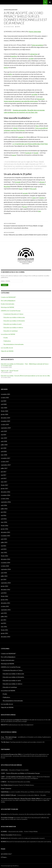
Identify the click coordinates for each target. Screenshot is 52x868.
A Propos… (4, 857)
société (31, 58)
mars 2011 (4, 627)
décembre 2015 (6, 532)
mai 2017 (4, 475)
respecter (21, 137)
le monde (18, 182)
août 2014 (4, 573)
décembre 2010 (6, 637)
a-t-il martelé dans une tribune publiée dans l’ (30, 144)
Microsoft (33, 189)
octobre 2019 (5, 425)
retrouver (42, 182)
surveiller (34, 94)
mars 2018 (4, 455)
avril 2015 (4, 549)
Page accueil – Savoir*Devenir (10, 371)
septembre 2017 (6, 465)
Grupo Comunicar (6, 788)
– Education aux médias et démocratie (14, 317)
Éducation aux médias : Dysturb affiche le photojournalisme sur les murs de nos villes (25, 376)
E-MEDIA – (4, 782)
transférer (14, 56)
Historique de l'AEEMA (8, 307)
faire (39, 211)
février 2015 (4, 556)
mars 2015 (4, 552)
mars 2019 (4, 438)
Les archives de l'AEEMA (8, 334)
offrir (10, 74)
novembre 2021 (6, 394)
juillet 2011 (4, 616)
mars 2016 (4, 522)
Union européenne (37, 45)
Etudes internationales (8, 304)
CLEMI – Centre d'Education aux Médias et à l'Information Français (20, 773)
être (37, 126)
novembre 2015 (6, 536)
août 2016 (4, 505)
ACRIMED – (4, 831)
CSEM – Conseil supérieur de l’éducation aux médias (16, 777)
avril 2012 (4, 593)
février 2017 (4, 485)
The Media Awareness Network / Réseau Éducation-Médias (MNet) (21, 799)
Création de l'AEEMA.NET (8, 297)
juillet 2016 (4, 509)
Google (36, 153)
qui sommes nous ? (6, 854)
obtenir (15, 128)
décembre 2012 (6, 590)
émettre (42, 198)
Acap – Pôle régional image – (9, 737)
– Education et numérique (10, 331)
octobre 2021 (5, 398)
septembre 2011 (6, 610)
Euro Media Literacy (7, 785)
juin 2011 (4, 620)
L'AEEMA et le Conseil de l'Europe (11, 311)
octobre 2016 (5, 499)
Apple (21, 189)
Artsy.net (4, 814)
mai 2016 (4, 515)
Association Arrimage (7, 818)
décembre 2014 (6, 559)
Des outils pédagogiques (8, 301)
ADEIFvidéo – (5, 770)
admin (18, 27)
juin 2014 (4, 579)
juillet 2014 (4, 576)
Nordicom (4, 838)
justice (6, 67)
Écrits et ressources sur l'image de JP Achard (14, 720)
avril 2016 (4, 519)
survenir (25, 193)
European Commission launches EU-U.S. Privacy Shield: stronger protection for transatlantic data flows (26, 226)
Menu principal (50, 2)
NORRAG (4, 842)
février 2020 (4, 411)
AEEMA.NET (6, 2)
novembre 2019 (6, 421)
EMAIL (3, 281)
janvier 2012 (4, 600)
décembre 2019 (6, 418)
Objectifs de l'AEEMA (7, 351)
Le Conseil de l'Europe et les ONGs (11, 754)
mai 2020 (4, 401)
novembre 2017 (6, 458)
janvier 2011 (4, 633)
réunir (34, 198)
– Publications (7, 341)
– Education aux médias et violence (13, 327)
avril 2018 (4, 451)
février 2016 (4, 526)
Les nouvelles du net (11, 10)
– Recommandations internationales (13, 344)
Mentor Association (7, 835)
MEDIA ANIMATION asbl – (9, 795)
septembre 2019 (6, 428)
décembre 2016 (6, 492)
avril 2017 (4, 478)
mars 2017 (4, 482)
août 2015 (4, 539)
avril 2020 (4, 404)
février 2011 (4, 630)
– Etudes (5, 338)
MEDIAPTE (4, 725)
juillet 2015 (4, 542)
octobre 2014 (5, 566)
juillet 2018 (4, 445)
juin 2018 (4, 448)
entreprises (34, 54)
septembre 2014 (6, 569)
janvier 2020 (4, 414)
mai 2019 (4, 435)
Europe (25, 207)
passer (14, 155)
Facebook (28, 153)
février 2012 (4, 596)
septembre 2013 (6, 583)
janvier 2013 (4, 586)
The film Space (5, 742)
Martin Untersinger (35, 31)
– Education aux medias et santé (12, 324)
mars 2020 (4, 408)
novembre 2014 (6, 563)
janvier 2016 (4, 529)
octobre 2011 (5, 606)
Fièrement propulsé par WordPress (10, 866)
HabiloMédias (5, 792)
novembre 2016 (6, 495)
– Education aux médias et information (14, 321)
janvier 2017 (4, 488)
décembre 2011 (6, 603)
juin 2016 (4, 512)
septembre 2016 (6, 502)
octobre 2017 (5, 462)
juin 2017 (4, 472)
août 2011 (4, 613)
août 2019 (4, 431)
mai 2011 (4, 623)
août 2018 (4, 441)
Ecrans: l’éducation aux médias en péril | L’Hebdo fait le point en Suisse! (26, 233)
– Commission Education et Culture (13, 314)
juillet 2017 (4, 468)
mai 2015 (4, 546)
